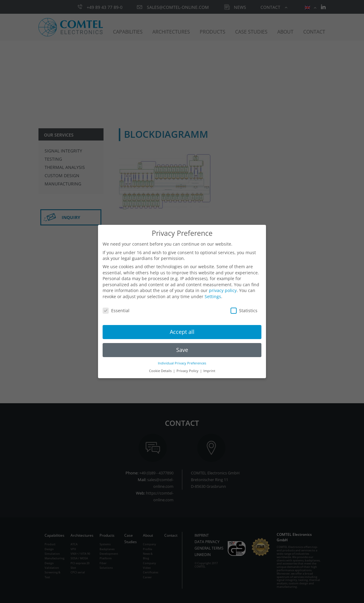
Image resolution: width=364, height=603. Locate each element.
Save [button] (182, 350)
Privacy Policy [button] (188, 371)
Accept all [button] (182, 332)
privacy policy (223, 290)
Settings (213, 296)
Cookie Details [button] (161, 371)
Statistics (244, 311)
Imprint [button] (209, 371)
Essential (116, 311)
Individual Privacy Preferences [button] (182, 363)
